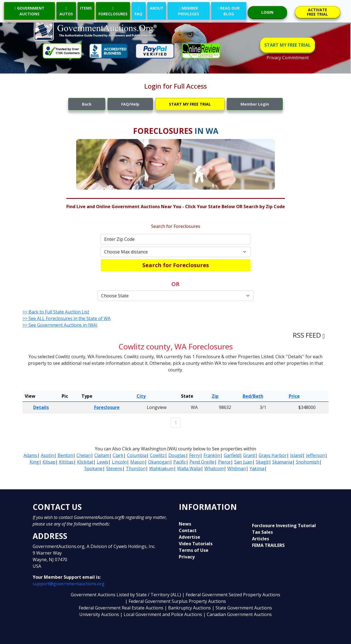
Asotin (47, 455)
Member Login (255, 104)
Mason (137, 462)
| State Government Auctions (242, 608)
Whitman (237, 468)
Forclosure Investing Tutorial (284, 526)
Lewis (103, 462)
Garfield (232, 455)
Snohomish (308, 462)
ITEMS (86, 8)
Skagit (262, 462)
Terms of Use (194, 550)
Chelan (84, 455)
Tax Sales (262, 532)
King (34, 462)
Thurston (136, 468)
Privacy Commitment (288, 58)
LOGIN (267, 12)
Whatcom (214, 468)
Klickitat (85, 462)
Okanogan (159, 462)
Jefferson (315, 455)
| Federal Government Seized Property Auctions (231, 595)
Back (87, 104)
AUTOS (66, 11)
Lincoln (119, 462)
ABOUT (157, 8)
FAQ (138, 11)
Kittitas (66, 462)
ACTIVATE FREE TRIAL (317, 12)
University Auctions (100, 614)
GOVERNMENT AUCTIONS (29, 11)
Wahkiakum (161, 468)
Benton (65, 455)
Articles (261, 539)
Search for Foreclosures (176, 265)
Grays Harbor (273, 455)
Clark (118, 455)
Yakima (257, 468)
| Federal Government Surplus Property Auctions (175, 601)
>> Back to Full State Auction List (56, 312)
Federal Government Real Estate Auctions (121, 608)
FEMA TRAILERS (268, 545)
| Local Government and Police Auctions (161, 614)
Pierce (224, 462)
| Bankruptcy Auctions (188, 608)
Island (296, 455)
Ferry (195, 455)
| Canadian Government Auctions (237, 614)
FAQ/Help (130, 104)
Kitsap (49, 462)
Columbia (137, 455)
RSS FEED (309, 335)
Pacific (180, 462)
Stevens (114, 468)
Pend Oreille (202, 462)
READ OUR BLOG (229, 11)
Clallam (102, 455)
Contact (188, 530)
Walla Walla (189, 468)
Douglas (177, 455)
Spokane (94, 468)
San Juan (243, 462)
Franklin (212, 455)
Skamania (282, 462)
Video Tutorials (196, 544)
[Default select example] (175, 252)
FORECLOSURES (113, 11)
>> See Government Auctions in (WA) (60, 325)
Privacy (187, 557)
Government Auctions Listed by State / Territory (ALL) (126, 595)
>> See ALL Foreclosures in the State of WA (66, 318)
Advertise (189, 537)
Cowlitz (157, 455)
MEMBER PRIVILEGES (189, 11)
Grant (249, 455)
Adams (30, 455)
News (185, 524)
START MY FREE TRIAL (288, 45)
